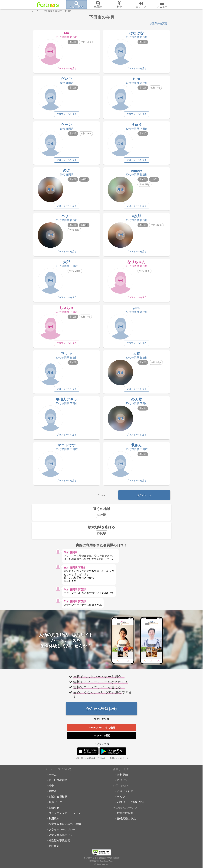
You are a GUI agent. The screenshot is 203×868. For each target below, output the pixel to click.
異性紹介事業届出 (59, 844)
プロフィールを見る (67, 68)
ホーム (53, 778)
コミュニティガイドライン (65, 816)
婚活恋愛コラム (126, 822)
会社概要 (54, 849)
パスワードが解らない (131, 806)
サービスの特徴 (58, 784)
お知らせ (54, 811)
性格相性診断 (125, 816)
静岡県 (102, 537)
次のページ (144, 498)
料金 (51, 789)
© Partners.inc (101, 864)
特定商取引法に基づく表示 (65, 827)
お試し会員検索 (58, 800)
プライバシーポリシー (62, 833)
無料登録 (122, 778)
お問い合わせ (125, 795)
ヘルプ (121, 800)
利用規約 (54, 822)
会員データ (55, 806)
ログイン (122, 784)
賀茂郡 (102, 518)
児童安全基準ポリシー (62, 838)
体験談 (53, 795)
